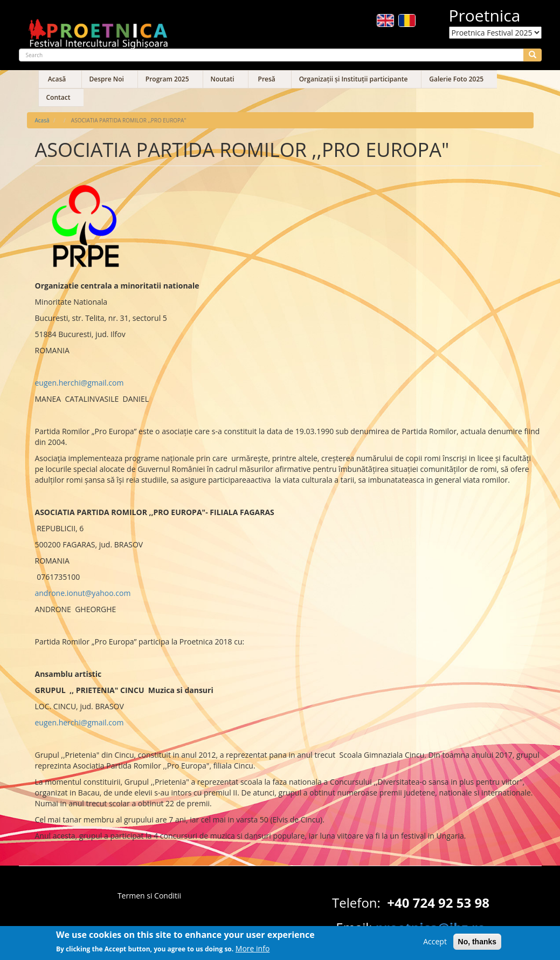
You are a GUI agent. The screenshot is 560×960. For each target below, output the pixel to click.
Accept (435, 944)
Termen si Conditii (149, 896)
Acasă (57, 79)
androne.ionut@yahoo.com (83, 593)
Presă (267, 79)
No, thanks (478, 944)
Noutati (223, 79)
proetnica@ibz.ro (431, 927)
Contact (58, 97)
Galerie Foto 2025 (456, 79)
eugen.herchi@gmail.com (79, 383)
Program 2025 (167, 79)
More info (253, 951)
